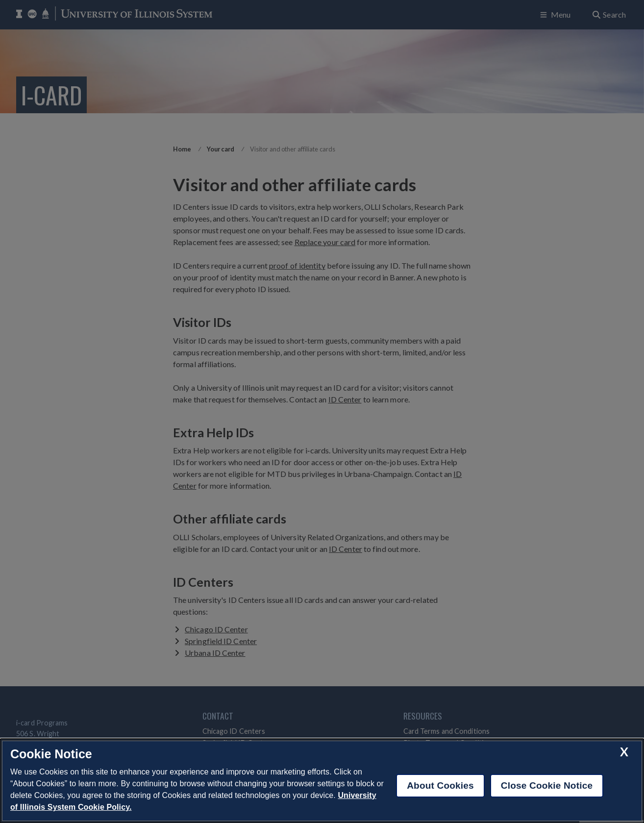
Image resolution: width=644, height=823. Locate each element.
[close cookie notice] (624, 752)
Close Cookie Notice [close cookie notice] (547, 786)
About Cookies (440, 786)
